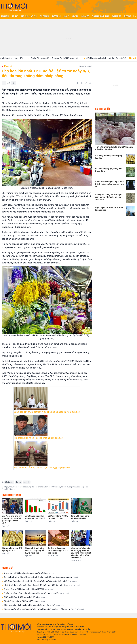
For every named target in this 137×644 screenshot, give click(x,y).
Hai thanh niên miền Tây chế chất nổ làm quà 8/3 (38, 438)
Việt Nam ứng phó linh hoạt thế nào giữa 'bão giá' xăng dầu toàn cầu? (40, 581)
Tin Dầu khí (44, 16)
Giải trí (75, 16)
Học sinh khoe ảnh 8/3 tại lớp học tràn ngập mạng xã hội (42, 468)
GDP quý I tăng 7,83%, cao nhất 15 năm (27, 597)
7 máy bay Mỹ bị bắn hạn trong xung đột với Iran (29, 573)
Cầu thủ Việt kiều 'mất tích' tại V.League (27, 601)
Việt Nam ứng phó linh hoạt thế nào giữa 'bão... (111, 58)
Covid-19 (27, 482)
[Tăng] (14, 83)
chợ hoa (18, 482)
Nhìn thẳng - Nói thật (29, 16)
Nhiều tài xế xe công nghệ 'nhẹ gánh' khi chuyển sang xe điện (36, 593)
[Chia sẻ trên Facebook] (77, 83)
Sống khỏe (85, 16)
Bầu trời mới (117, 16)
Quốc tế (66, 16)
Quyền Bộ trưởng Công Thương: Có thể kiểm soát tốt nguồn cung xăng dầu (41, 577)
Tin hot (15, 16)
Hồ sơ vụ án (56, 16)
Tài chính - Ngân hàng (100, 16)
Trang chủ (5, 16)
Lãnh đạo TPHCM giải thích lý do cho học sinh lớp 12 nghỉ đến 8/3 (47, 412)
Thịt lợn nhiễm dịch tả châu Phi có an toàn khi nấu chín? (34, 605)
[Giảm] (4, 83)
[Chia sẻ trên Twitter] (82, 83)
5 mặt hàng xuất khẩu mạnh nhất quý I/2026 (29, 589)
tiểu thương (9, 482)
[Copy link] (86, 83)
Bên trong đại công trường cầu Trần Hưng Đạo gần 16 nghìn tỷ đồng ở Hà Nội (44, 609)
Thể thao (128, 16)
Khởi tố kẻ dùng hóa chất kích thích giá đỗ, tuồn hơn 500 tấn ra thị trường (42, 585)
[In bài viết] (90, 83)
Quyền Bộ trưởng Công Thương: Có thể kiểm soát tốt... (59, 58)
